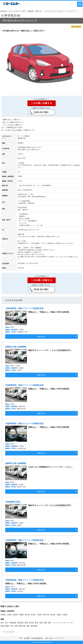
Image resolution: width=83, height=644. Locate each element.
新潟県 (53, 615)
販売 (50, 623)
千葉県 (39, 615)
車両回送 (20, 623)
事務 (45, 623)
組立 (2, 623)
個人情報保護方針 (37, 638)
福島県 (15, 615)
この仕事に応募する (42, 103)
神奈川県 (46, 615)
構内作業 (34, 626)
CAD (12, 626)
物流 (41, 623)
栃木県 (27, 615)
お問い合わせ (49, 638)
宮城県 (3, 615)
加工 (7, 623)
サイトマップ (60, 638)
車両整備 (13, 623)
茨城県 (21, 615)
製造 (26, 623)
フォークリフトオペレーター (63, 623)
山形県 (9, 615)
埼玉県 (33, 615)
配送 (28, 626)
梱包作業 (22, 626)
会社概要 (27, 638)
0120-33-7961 (41, 112)
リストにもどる (8, 632)
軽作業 (31, 623)
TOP (21, 638)
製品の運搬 (5, 626)
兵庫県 (65, 615)
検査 (37, 623)
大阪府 (59, 615)
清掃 (16, 626)
